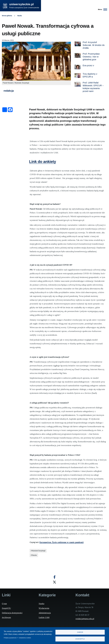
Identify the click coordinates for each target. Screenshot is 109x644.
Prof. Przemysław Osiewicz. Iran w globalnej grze (91, 57)
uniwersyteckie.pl (21, 4)
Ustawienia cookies (25, 638)
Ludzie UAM (44, 617)
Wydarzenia (44, 608)
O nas (4, 604)
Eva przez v (88, 65)
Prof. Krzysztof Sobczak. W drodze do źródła (94, 45)
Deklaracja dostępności (12, 613)
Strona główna (7, 16)
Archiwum (6, 617)
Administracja (45, 613)
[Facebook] (54, 577)
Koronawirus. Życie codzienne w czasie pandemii (62, 542)
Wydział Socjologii (39, 551)
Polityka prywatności (10, 638)
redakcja (9, 91)
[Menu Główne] (102, 9)
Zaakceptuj (80, 639)
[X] (54, 582)
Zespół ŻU (6, 608)
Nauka (20, 16)
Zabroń (80, 632)
